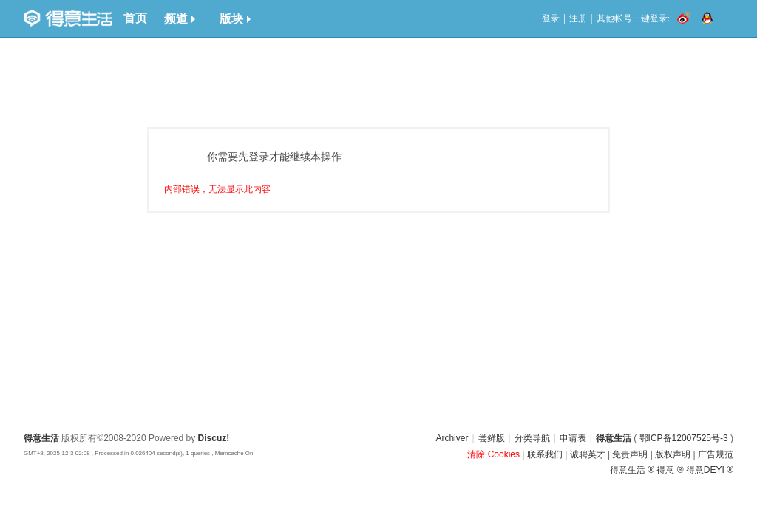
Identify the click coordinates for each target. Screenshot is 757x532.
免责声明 (630, 454)
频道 (180, 19)
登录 (551, 18)
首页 (135, 18)
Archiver (452, 438)
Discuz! (214, 438)
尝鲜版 (492, 438)
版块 (235, 19)
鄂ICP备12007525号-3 (684, 438)
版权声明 (673, 454)
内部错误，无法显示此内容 (217, 189)
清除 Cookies (493, 454)
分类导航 (532, 438)
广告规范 (716, 454)
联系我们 (545, 454)
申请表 (573, 438)
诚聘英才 (588, 454)
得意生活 (614, 438)
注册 (578, 18)
